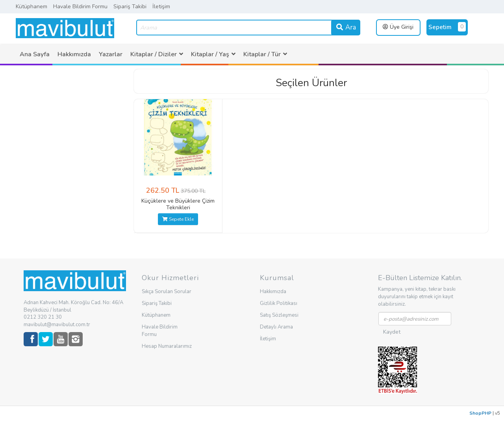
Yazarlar (111, 54)
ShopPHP (480, 413)
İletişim (161, 6)
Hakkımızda (74, 54)
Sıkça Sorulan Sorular (167, 292)
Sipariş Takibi (130, 6)
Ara (346, 27)
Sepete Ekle (178, 219)
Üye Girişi (398, 27)
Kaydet (392, 332)
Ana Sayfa (35, 54)
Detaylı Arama (276, 327)
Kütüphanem (31, 6)
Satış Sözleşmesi (279, 315)
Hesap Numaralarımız (167, 346)
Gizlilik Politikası (279, 303)
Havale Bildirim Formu (80, 6)
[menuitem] (35, 54)
